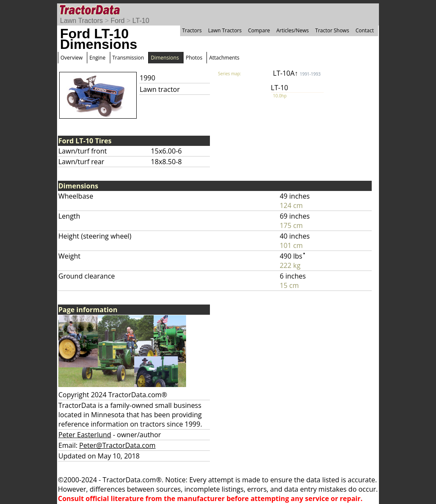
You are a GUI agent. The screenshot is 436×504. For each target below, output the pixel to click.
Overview (72, 58)
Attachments (224, 58)
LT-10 (141, 21)
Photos (194, 58)
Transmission (128, 58)
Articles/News (293, 30)
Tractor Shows (332, 30)
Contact (365, 30)
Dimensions (165, 58)
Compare (259, 30)
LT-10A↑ (297, 73)
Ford (118, 21)
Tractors (192, 30)
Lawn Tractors (81, 21)
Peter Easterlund (85, 435)
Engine (98, 58)
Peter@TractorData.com (117, 445)
